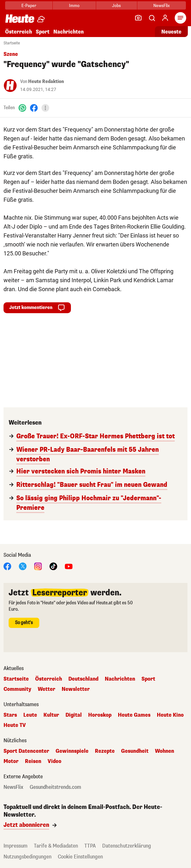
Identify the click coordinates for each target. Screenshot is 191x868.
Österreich (19, 32)
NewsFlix (161, 6)
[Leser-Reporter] (138, 18)
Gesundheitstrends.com (55, 787)
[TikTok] (53, 566)
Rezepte (105, 751)
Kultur (51, 715)
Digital (74, 715)
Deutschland (83, 679)
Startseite (12, 43)
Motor (11, 761)
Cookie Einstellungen (80, 857)
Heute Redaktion (46, 82)
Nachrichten (69, 32)
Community (17, 689)
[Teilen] (45, 108)
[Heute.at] (20, 18)
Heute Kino (170, 715)
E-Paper (29, 6)
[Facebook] (34, 108)
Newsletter (76, 689)
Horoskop (100, 715)
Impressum (15, 846)
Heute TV (15, 725)
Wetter (46, 689)
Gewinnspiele (72, 751)
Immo (74, 6)
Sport (43, 32)
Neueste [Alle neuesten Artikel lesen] (171, 32)
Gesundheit (135, 751)
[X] (23, 566)
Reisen (33, 761)
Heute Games (134, 715)
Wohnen (164, 751)
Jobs (116, 6)
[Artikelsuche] (152, 18)
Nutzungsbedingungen (27, 857)
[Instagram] (38, 566)
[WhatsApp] (22, 108)
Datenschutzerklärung (127, 846)
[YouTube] (69, 566)
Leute (30, 715)
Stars (10, 715)
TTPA (90, 846)
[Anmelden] (165, 18)
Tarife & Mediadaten (56, 846)
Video (54, 761)
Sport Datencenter (26, 751)
